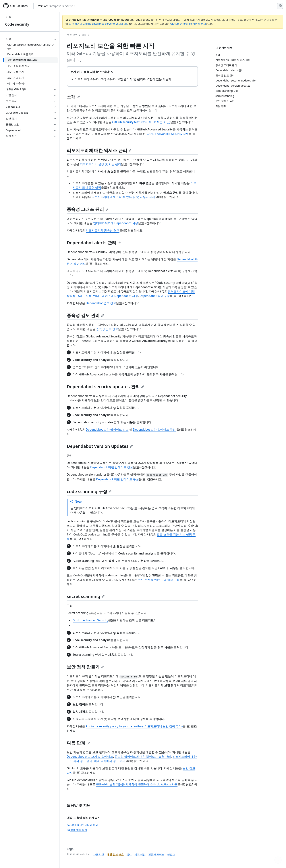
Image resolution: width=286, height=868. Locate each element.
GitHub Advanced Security (90, 620)
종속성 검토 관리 (85, 315)
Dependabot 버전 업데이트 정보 (112, 467)
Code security (17, 24)
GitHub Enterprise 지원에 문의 (188, 24)
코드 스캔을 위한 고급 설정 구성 (159, 580)
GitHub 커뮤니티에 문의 (82, 825)
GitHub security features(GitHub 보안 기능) (141, 122)
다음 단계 (78, 743)
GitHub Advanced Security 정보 (168, 134)
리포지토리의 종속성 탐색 (103, 230)
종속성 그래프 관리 (88, 209)
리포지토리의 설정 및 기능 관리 (100, 164)
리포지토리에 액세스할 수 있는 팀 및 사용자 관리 (123, 197)
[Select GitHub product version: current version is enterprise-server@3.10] (58, 6)
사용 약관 (99, 854)
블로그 (171, 854)
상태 (129, 854)
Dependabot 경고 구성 (155, 296)
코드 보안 (72, 35)
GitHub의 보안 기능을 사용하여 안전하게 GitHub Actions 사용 (137, 784)
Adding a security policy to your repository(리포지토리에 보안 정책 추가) (134, 726)
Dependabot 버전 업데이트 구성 (117, 479)
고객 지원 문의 (77, 830)
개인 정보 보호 (115, 854)
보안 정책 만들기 (85, 667)
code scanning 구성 (89, 491)
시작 (84, 35)
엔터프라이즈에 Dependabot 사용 (116, 223)
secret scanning (86, 596)
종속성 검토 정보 (107, 329)
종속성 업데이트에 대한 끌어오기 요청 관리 (143, 757)
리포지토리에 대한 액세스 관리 (99, 150)
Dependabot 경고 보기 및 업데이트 (90, 757)
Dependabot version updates (100, 446)
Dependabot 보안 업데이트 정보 (107, 430)
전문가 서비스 (156, 854)
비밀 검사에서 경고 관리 (110, 761)
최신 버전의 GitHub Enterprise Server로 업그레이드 (99, 24)
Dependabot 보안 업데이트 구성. (155, 430)
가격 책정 (140, 854)
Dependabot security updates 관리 (105, 386)
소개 (73, 97)
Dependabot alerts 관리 (94, 243)
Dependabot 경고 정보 (101, 303)
